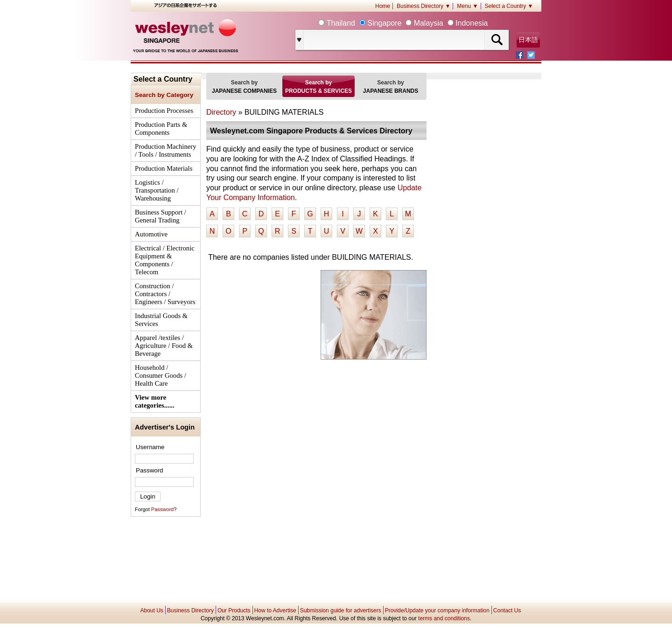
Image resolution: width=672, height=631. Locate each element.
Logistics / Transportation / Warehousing (157, 190)
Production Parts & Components (161, 128)
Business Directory (190, 610)
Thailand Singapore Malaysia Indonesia (406, 23)
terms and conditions (444, 618)
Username (150, 447)
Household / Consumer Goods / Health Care (161, 375)
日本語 (528, 40)
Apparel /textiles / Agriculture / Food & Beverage (164, 346)
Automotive (151, 234)
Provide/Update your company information (437, 610)
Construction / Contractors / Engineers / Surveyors (165, 294)
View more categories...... (155, 401)
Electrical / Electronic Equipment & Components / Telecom (165, 260)
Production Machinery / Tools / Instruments (165, 150)
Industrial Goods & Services (161, 320)
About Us (152, 610)
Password (150, 470)
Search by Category (164, 95)
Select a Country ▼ (509, 6)
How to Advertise (275, 610)
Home (383, 6)
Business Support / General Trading (161, 216)
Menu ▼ (467, 6)
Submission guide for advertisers (341, 610)
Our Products (234, 610)
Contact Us (507, 610)
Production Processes (164, 111)
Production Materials (164, 168)
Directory (221, 112)
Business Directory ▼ (423, 6)
